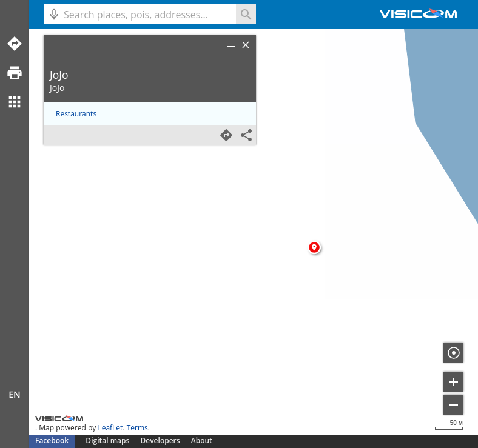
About (202, 440)
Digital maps (108, 440)
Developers (160, 440)
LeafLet (110, 428)
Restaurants (76, 114)
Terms (137, 428)
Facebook (52, 440)
